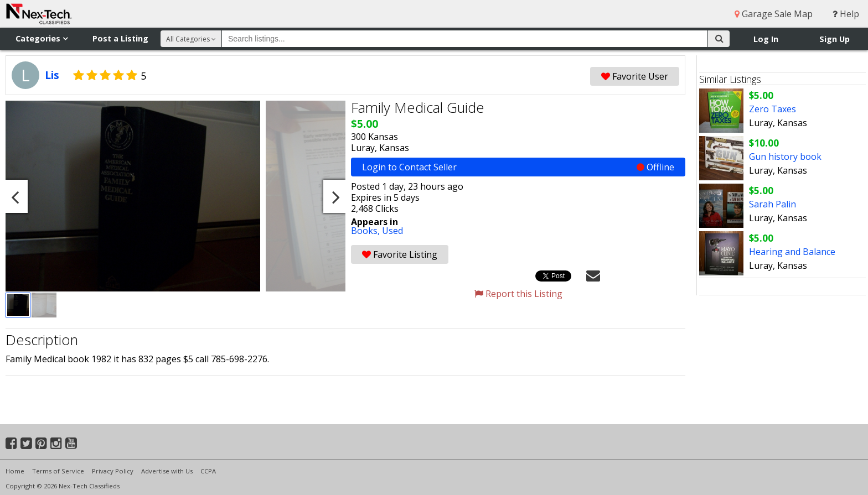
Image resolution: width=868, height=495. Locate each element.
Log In (766, 39)
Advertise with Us (167, 471)
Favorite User (635, 76)
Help (846, 14)
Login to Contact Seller (518, 167)
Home (15, 471)
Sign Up (835, 39)
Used (392, 231)
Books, (366, 231)
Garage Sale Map (774, 14)
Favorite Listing (400, 254)
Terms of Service (58, 471)
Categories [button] (42, 38)
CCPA (208, 471)
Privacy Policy (113, 471)
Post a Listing (120, 38)
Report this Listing (518, 294)
